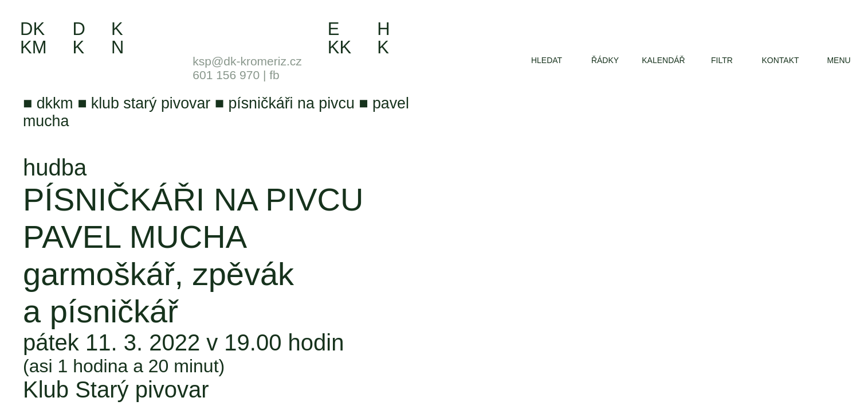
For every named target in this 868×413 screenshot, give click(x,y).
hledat (547, 60)
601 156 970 (226, 75)
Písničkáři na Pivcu (193, 199)
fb (274, 75)
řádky (605, 60)
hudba (55, 167)
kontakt (780, 60)
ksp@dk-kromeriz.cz (247, 61)
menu (838, 60)
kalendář (663, 60)
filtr (722, 60)
